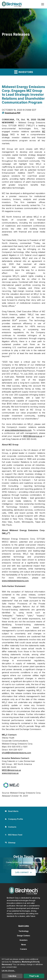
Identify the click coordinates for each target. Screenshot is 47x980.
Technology (23, 931)
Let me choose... (8, 970)
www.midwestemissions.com (18, 430)
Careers (23, 949)
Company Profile (14, 819)
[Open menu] (43, 4)
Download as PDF (11, 113)
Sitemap (10, 843)
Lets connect (22, 872)
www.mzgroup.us (10, 773)
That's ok (34, 976)
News (24, 945)
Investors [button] (24, 72)
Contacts (11, 827)
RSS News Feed (14, 835)
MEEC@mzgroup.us (33, 436)
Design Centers (23, 936)
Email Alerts (12, 811)
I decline (12, 976)
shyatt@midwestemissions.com (16, 753)
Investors (24, 940)
